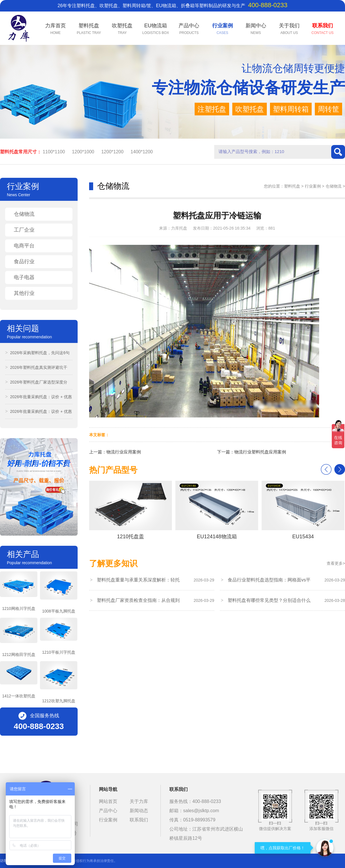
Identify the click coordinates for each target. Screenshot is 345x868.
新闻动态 (139, 811)
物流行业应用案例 (124, 452)
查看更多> (336, 563)
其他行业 (24, 293)
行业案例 (313, 186)
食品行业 (24, 262)
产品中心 (108, 811)
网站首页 (108, 801)
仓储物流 (24, 214)
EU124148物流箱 (217, 510)
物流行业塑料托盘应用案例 (260, 452)
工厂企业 (24, 230)
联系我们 (139, 820)
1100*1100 (54, 152)
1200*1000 (83, 152)
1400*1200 (142, 152)
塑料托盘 (292, 186)
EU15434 (303, 510)
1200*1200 (112, 152)
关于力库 (139, 801)
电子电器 (24, 277)
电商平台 (24, 246)
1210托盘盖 (131, 510)
